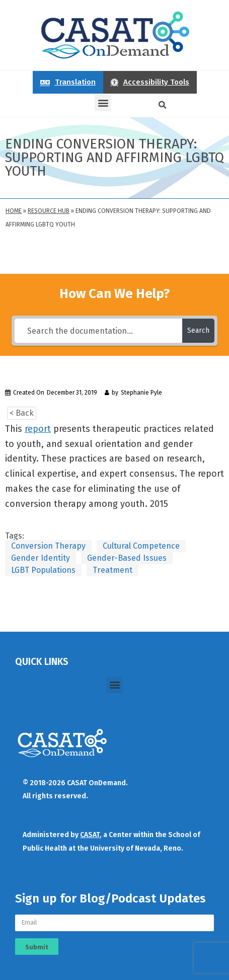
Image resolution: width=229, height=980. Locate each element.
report (38, 429)
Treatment (112, 570)
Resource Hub (49, 211)
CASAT (90, 835)
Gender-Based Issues (127, 558)
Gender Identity (41, 558)
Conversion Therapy (48, 546)
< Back (22, 413)
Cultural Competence (141, 546)
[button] (103, 103)
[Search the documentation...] (99, 331)
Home (14, 211)
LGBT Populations (43, 570)
